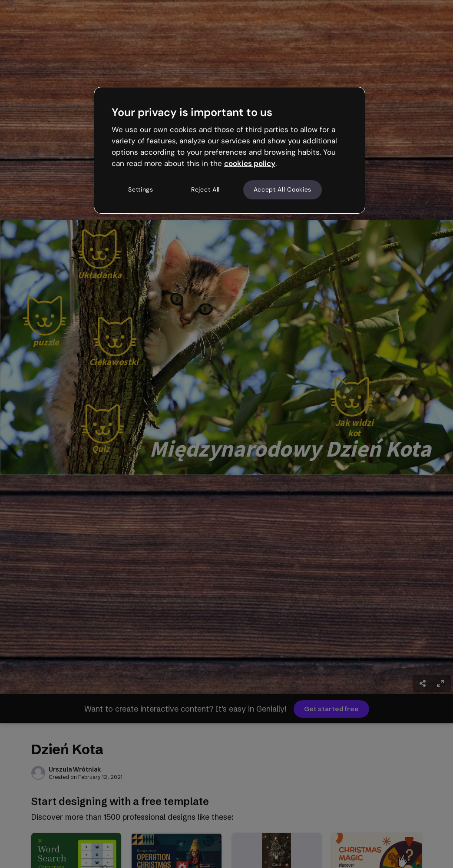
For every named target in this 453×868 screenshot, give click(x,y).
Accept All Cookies (283, 189)
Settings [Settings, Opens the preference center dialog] (141, 189)
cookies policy (250, 163)
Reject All (205, 189)
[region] (230, 150)
